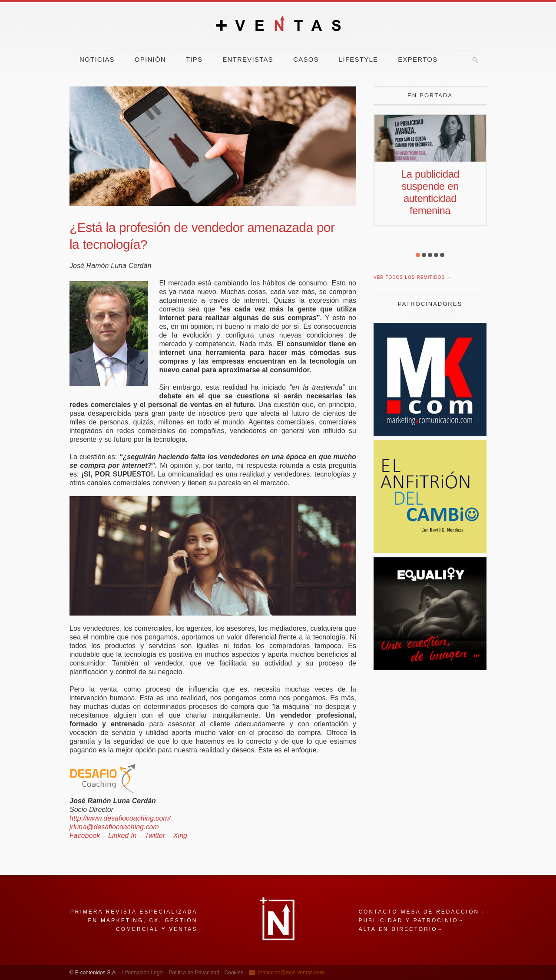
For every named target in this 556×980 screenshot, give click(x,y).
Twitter (155, 836)
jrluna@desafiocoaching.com (114, 827)
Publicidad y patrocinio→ (411, 920)
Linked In (122, 836)
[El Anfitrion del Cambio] (430, 551)
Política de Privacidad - (195, 973)
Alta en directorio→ (401, 929)
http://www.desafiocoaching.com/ (120, 818)
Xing (180, 836)
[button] (418, 255)
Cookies (233, 973)
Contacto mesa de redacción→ (422, 912)
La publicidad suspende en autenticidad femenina (430, 192)
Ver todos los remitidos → (412, 277)
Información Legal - (145, 973)
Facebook (85, 836)
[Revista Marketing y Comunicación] (430, 433)
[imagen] (430, 668)
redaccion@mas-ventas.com (291, 973)
